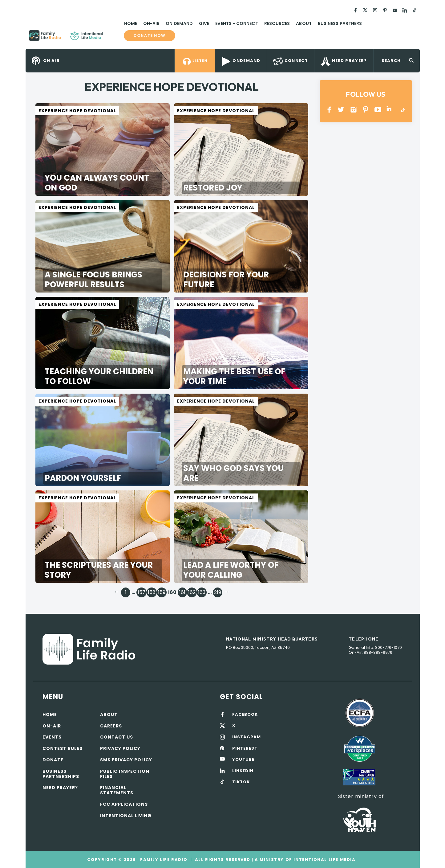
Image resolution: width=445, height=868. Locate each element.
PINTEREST (366, 110)
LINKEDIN (390, 110)
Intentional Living (126, 816)
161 (182, 592)
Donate (53, 760)
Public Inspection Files (125, 774)
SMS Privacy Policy (126, 760)
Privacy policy (120, 748)
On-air (52, 726)
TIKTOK (241, 782)
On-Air (151, 23)
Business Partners (340, 23)
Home (131, 23)
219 (218, 592)
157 (142, 592)
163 (202, 592)
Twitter (341, 110)
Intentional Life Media (324, 860)
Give (204, 23)
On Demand (179, 23)
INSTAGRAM (354, 110)
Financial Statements (117, 790)
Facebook (329, 110)
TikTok (402, 110)
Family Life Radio (112, 38)
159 (162, 592)
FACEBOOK (245, 714)
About (304, 23)
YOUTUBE (378, 110)
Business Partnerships (61, 774)
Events (52, 737)
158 (152, 592)
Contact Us (117, 737)
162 (192, 592)
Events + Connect (237, 23)
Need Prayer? (60, 788)
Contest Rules (63, 748)
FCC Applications (124, 804)
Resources (277, 23)
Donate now (149, 36)
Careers (111, 726)
